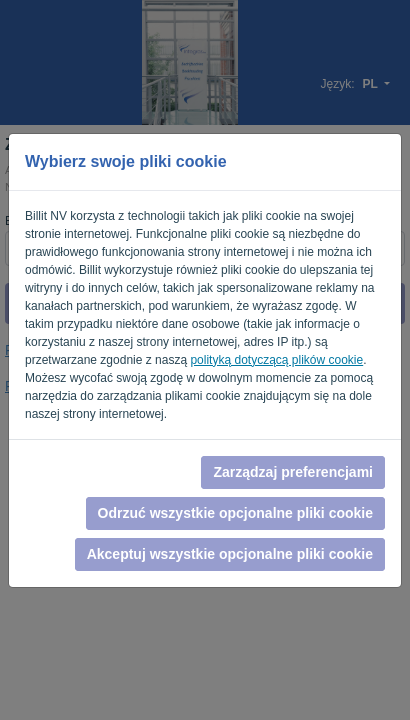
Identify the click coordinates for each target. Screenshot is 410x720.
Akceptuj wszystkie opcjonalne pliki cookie (230, 554)
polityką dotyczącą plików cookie (276, 360)
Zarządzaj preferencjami (293, 472)
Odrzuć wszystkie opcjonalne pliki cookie (235, 513)
